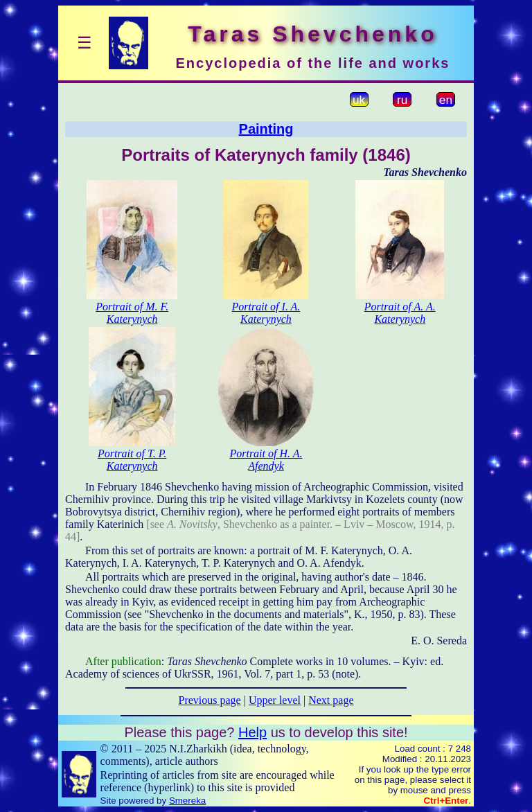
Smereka (187, 801)
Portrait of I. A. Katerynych (266, 313)
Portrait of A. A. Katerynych (400, 313)
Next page (331, 700)
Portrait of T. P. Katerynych (132, 460)
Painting (266, 129)
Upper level (275, 700)
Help (252, 732)
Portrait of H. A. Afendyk (266, 460)
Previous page (210, 700)
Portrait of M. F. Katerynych (132, 313)
